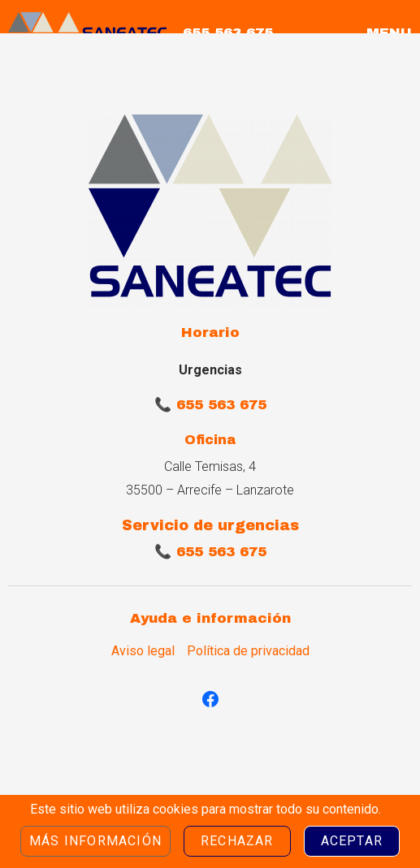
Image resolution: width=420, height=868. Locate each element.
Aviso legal (143, 651)
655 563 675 (228, 33)
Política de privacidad (248, 651)
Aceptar (352, 841)
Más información (95, 841)
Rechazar (237, 841)
